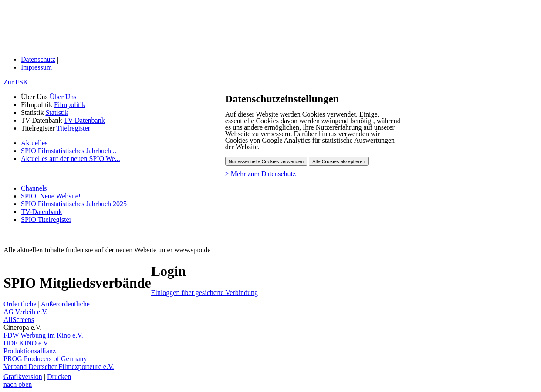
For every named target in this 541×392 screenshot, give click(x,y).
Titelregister (73, 128)
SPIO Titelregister (46, 219)
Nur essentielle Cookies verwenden (266, 161)
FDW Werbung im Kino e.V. (43, 335)
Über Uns (63, 97)
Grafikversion (23, 377)
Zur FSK (16, 82)
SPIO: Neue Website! (51, 196)
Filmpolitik (70, 105)
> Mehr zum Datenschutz (260, 174)
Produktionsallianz (30, 351)
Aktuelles (34, 143)
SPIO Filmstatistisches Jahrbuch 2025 (74, 204)
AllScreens (19, 320)
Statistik (57, 112)
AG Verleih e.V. (26, 312)
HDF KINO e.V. (26, 343)
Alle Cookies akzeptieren (339, 161)
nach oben (18, 384)
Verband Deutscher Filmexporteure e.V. (59, 367)
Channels (34, 188)
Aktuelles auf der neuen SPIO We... (71, 159)
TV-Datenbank (84, 120)
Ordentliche (20, 304)
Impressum (36, 67)
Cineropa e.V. (22, 327)
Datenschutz (38, 59)
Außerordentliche (65, 304)
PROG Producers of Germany (45, 359)
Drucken (59, 377)
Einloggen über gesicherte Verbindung (205, 293)
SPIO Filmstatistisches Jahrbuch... (69, 151)
